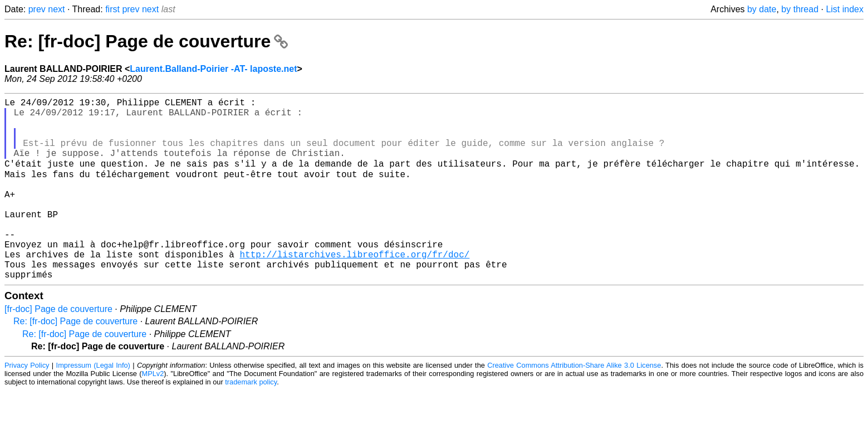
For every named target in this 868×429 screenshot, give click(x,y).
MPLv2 (153, 412)
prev (37, 9)
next (56, 9)
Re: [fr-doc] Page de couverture (146, 41)
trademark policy (251, 420)
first (112, 9)
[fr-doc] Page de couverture (58, 347)
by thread (800, 9)
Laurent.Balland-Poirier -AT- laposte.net (213, 69)
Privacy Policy (27, 404)
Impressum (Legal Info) (93, 404)
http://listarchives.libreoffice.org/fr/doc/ (354, 288)
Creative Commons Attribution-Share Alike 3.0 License (574, 404)
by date (762, 9)
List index (845, 9)
